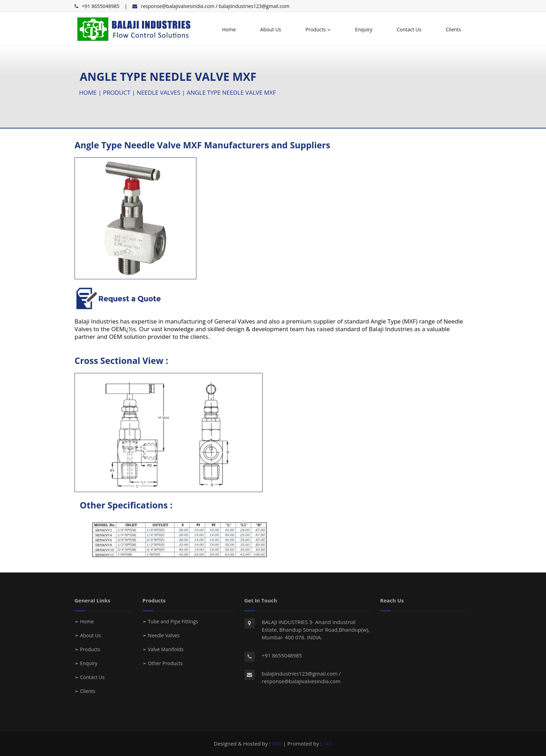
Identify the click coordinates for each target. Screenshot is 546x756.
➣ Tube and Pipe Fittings (170, 621)
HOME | (91, 92)
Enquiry (364, 29)
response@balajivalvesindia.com (177, 6)
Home (229, 29)
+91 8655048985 (101, 6)
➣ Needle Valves (161, 635)
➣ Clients (85, 691)
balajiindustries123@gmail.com (254, 6)
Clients (453, 29)
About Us (271, 29)
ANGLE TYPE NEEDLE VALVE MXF (231, 92)
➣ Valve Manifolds (163, 649)
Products (318, 29)
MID (277, 743)
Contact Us (409, 29)
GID (328, 743)
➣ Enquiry (86, 663)
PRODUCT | (120, 92)
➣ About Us (88, 635)
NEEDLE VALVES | (162, 92)
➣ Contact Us (89, 677)
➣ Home (84, 621)
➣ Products (87, 649)
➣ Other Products (162, 663)
